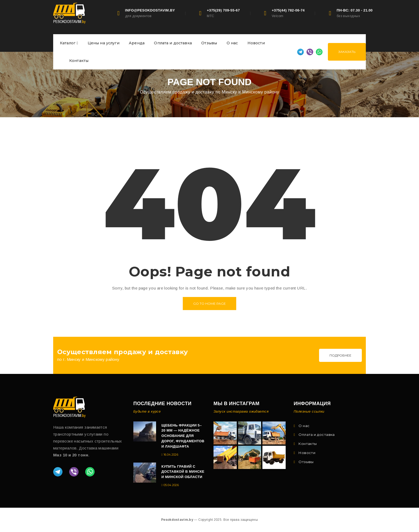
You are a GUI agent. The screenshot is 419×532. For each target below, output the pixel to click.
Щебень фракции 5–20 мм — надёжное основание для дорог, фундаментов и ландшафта (183, 436)
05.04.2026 (171, 485)
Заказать (347, 52)
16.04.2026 (171, 455)
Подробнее (340, 355)
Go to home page (210, 304)
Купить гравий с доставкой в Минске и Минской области (183, 472)
